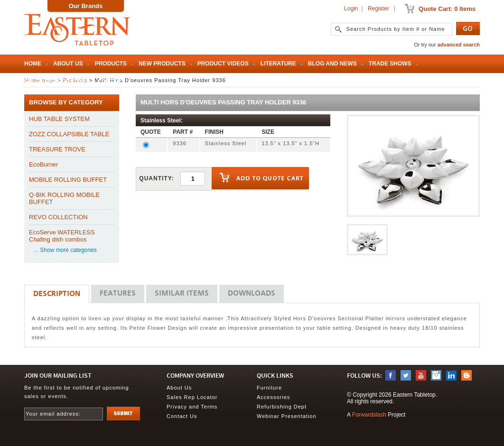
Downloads (252, 294)
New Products (162, 64)
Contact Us (182, 416)
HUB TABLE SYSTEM (59, 119)
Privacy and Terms (192, 407)
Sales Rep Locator (55, 82)
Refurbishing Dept (282, 407)
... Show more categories (65, 250)
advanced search (459, 45)
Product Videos (223, 64)
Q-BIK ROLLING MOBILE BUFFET (64, 198)
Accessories (273, 397)
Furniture (269, 388)
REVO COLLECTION (58, 217)
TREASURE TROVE (57, 149)
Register (378, 9)
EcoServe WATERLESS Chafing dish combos (62, 236)
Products (111, 64)
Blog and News (332, 64)
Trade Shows (390, 64)
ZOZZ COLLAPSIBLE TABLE (69, 134)
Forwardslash (369, 415)
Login (351, 9)
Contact (111, 82)
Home (33, 64)
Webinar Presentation (287, 416)
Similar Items (182, 294)
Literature (278, 64)
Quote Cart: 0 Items (447, 9)
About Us (68, 64)
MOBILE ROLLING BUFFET (68, 180)
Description (57, 294)
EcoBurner (43, 164)
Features (118, 294)
